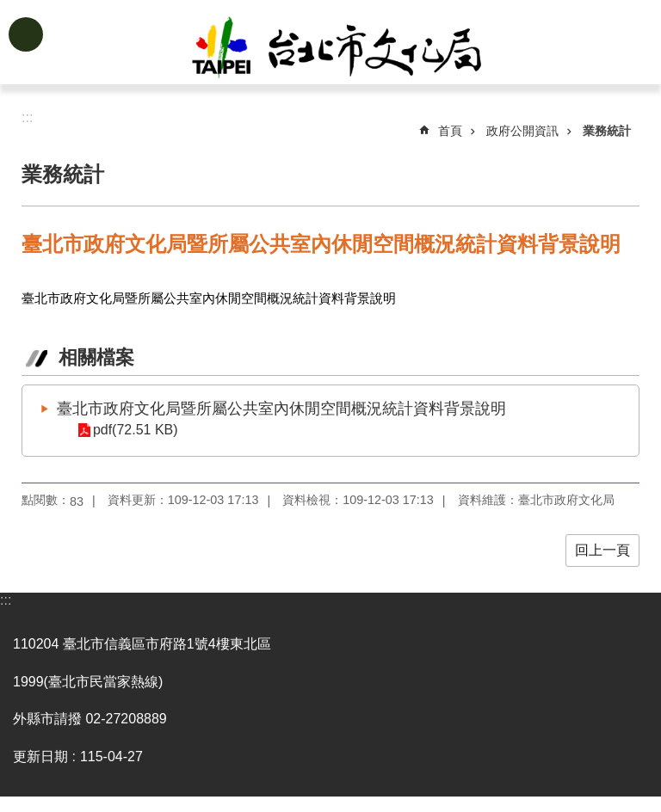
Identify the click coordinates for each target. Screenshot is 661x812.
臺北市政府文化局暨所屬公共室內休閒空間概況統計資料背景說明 (281, 409)
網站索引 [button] (26, 34)
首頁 (450, 131)
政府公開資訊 (522, 131)
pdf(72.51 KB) (134, 431)
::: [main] (27, 117)
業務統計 (607, 131)
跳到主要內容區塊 (9, 9)
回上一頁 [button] (602, 550)
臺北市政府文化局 (358, 50)
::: (6, 600)
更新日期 (40, 757)
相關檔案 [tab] (96, 357)
